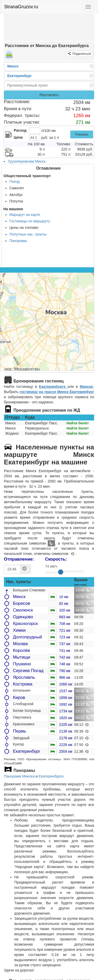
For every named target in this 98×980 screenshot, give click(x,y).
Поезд (15, 182)
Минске (86, 387)
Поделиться (81, 54)
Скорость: (56, 559)
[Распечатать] (9, 56)
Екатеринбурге (53, 387)
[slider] (61, 572)
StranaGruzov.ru (21, 7)
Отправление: (19, 559)
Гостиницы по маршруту (30, 221)
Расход (20, 130)
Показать (82, 134)
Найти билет (78, 423)
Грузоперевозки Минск (27, 161)
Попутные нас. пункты (28, 234)
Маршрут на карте (25, 215)
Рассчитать (49, 95)
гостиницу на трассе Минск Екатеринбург (57, 392)
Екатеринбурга (51, 776)
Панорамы (18, 241)
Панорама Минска (19, 776)
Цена (18, 137)
